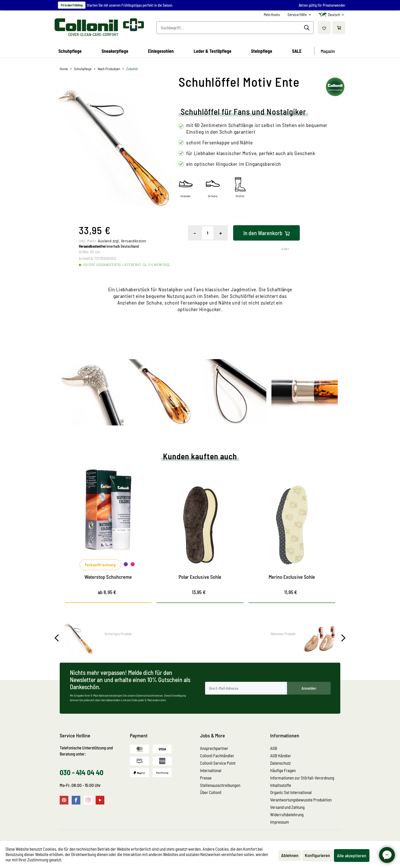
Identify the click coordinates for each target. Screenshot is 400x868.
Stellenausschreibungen (220, 785)
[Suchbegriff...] (235, 28)
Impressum (280, 822)
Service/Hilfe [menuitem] (297, 15)
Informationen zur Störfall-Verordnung (302, 778)
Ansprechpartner (214, 748)
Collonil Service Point (218, 763)
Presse (206, 778)
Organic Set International (291, 792)
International (211, 770)
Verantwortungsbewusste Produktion (301, 800)
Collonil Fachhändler (217, 756)
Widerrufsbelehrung (287, 814)
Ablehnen (290, 855)
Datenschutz (280, 763)
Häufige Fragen (283, 770)
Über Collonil (211, 792)
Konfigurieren (317, 855)
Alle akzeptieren (352, 856)
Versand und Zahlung (287, 807)
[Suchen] (308, 28)
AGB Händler (281, 756)
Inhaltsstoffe (281, 785)
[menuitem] (272, 15)
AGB (274, 748)
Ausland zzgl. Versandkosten (122, 241)
